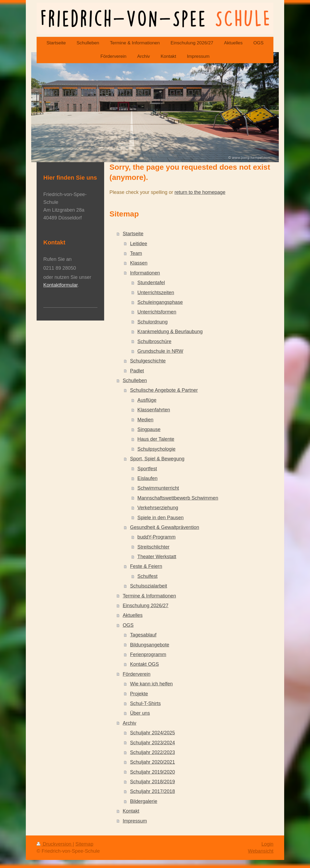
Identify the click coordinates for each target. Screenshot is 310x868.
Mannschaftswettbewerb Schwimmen (178, 498)
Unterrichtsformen (157, 312)
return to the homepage (200, 192)
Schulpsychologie (157, 449)
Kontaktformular (60, 285)
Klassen (139, 263)
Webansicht (261, 851)
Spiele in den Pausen (161, 518)
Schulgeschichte (148, 361)
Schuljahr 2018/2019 (152, 782)
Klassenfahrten (154, 410)
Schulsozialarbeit (149, 586)
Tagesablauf (143, 635)
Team (136, 253)
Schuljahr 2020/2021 (152, 762)
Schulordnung (153, 322)
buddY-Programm (157, 537)
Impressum (135, 821)
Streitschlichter (154, 547)
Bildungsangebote (150, 645)
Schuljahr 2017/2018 (152, 791)
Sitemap (84, 844)
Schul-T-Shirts (145, 703)
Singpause (149, 429)
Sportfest (147, 469)
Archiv (130, 723)
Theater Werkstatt (157, 557)
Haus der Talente (156, 439)
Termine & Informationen (149, 596)
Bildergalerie (144, 801)
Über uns (140, 713)
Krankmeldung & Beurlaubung (170, 332)
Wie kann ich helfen (151, 684)
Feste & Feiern (146, 566)
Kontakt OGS (144, 664)
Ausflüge (147, 400)
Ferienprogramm (148, 654)
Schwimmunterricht (158, 488)
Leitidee (139, 244)
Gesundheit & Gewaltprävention (165, 527)
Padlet (137, 371)
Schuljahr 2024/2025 (152, 733)
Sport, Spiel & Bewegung (157, 459)
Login (267, 844)
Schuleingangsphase (160, 302)
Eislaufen (148, 478)
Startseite (133, 234)
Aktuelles (133, 615)
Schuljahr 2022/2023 (152, 752)
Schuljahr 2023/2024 (152, 743)
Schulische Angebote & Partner (164, 390)
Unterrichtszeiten (156, 293)
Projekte (139, 694)
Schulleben (135, 380)
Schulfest (148, 576)
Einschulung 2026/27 (146, 606)
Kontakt (131, 811)
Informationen (145, 273)
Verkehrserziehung (158, 508)
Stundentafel (151, 283)
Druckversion (55, 844)
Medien (146, 420)
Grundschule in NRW (161, 351)
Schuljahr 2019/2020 (152, 772)
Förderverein (137, 674)
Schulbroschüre (154, 341)
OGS (128, 625)
